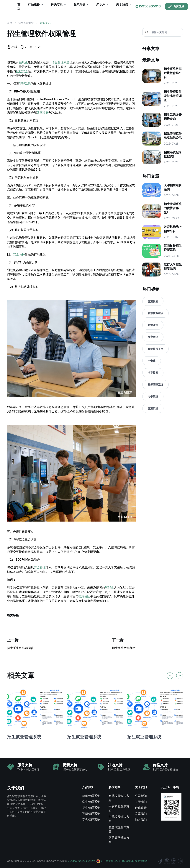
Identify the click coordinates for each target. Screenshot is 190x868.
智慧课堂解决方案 (119, 829)
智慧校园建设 (155, 313)
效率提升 (43, 113)
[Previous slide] (170, 676)
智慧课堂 (153, 325)
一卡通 (152, 361)
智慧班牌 (153, 408)
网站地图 (143, 861)
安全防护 (19, 254)
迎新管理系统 (91, 814)
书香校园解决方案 (119, 819)
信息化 (23, 62)
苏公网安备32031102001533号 (117, 861)
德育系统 (153, 337)
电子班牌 (153, 396)
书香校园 (153, 373)
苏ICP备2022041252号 (82, 861)
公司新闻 (141, 796)
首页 (10, 23)
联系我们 (141, 814)
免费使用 (176, 6)
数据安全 (22, 71)
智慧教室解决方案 (119, 840)
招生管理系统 (60, 62)
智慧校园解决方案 (119, 798)
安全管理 (40, 567)
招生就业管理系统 (24, 737)
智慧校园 (84, 596)
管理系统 (25, 84)
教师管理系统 (155, 385)
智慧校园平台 (155, 349)
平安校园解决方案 (119, 808)
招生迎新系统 (26, 23)
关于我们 (141, 802)
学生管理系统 (91, 802)
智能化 (109, 587)
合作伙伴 (141, 808)
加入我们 (141, 820)
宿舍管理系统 (91, 820)
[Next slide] (180, 676)
